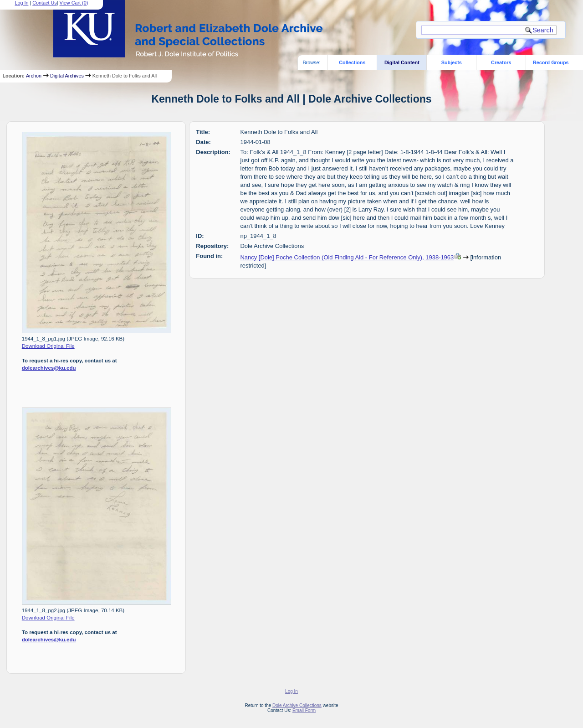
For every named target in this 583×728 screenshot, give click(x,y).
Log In (291, 691)
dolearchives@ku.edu (49, 368)
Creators (501, 62)
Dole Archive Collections (297, 705)
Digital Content (402, 62)
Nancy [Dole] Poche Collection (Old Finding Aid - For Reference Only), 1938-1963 (347, 257)
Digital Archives (67, 76)
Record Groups (551, 62)
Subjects (452, 62)
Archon (34, 76)
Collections (352, 62)
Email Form (304, 710)
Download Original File (48, 346)
